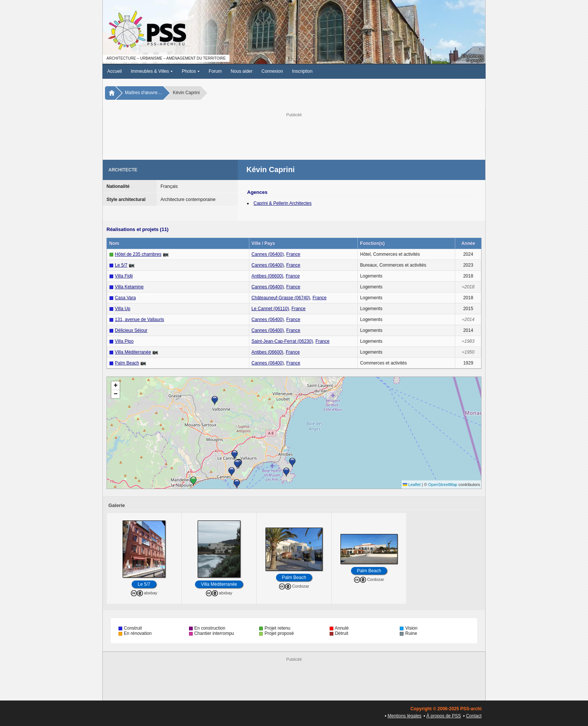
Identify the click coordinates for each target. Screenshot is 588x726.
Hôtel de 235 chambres (138, 254)
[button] (237, 484)
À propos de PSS (444, 716)
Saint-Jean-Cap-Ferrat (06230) (282, 341)
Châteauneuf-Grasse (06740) (281, 298)
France (293, 254)
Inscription (302, 71)
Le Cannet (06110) (270, 309)
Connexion (272, 71)
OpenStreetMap (443, 484)
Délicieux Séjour (131, 330)
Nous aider (241, 71)
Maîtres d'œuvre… (143, 93)
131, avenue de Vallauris (139, 319)
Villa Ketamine (129, 287)
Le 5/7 (121, 265)
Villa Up (122, 309)
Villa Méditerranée (133, 352)
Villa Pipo (124, 341)
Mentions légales (404, 716)
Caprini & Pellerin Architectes (283, 203)
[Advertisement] (294, 135)
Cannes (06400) (268, 254)
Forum (215, 71)
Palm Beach (127, 363)
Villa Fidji (124, 276)
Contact (474, 716)
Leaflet (412, 484)
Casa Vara (125, 298)
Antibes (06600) (268, 276)
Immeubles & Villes (152, 71)
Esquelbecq (473, 56)
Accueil (115, 71)
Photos (191, 71)
